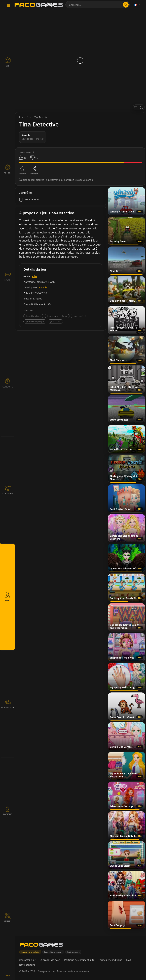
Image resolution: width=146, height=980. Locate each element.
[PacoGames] (41, 945)
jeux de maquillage (35, 321)
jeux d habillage (33, 316)
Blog (129, 960)
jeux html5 (78, 316)
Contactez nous (28, 960)
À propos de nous (50, 960)
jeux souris (55, 321)
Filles (34, 276)
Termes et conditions (110, 960)
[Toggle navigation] (8, 6)
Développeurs (27, 965)
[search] (126, 5)
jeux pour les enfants (57, 316)
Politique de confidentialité (79, 960)
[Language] (137, 5)
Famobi (43, 287)
